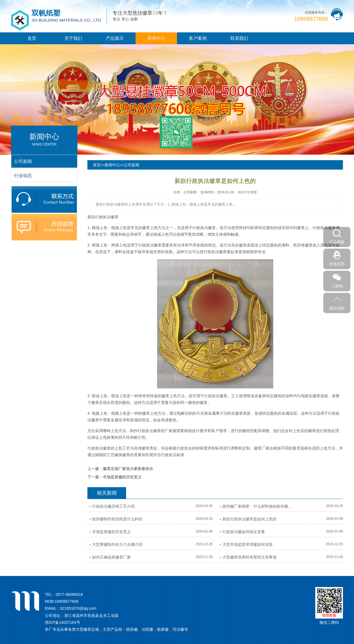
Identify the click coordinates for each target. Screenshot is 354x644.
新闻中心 (156, 38)
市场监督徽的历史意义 (122, 477)
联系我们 (239, 38)
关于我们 (73, 38)
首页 (32, 38)
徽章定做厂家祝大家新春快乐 (128, 469)
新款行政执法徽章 (103, 217)
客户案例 (198, 38)
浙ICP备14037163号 (63, 622)
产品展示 (115, 38)
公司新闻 (132, 165)
